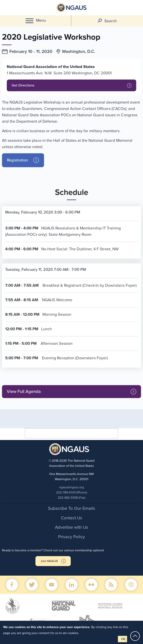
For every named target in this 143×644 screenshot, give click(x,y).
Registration (17, 160)
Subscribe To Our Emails (71, 508)
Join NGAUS (49, 561)
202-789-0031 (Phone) (72, 492)
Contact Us (71, 518)
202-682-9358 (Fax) (71, 498)
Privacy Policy (71, 537)
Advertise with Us (71, 527)
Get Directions (23, 85)
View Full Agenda (24, 391)
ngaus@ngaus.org (71, 487)
